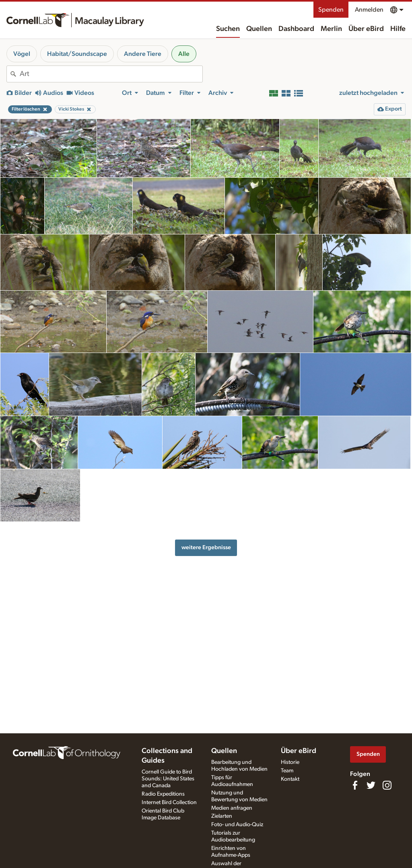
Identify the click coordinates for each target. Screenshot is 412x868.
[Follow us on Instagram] (387, 785)
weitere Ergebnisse (206, 547)
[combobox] (111, 74)
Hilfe (398, 29)
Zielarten (222, 816)
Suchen (228, 29)
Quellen (259, 29)
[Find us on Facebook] (355, 785)
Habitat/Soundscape (77, 54)
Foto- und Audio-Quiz (237, 825)
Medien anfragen (232, 808)
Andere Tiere (143, 54)
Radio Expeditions (163, 794)
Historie (290, 762)
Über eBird (366, 29)
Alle (184, 54)
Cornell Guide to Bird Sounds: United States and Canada (168, 779)
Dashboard (296, 29)
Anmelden (369, 10)
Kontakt (290, 779)
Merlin (331, 29)
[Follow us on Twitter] (371, 785)
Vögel (22, 54)
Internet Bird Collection (169, 802)
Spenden (331, 10)
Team (287, 771)
